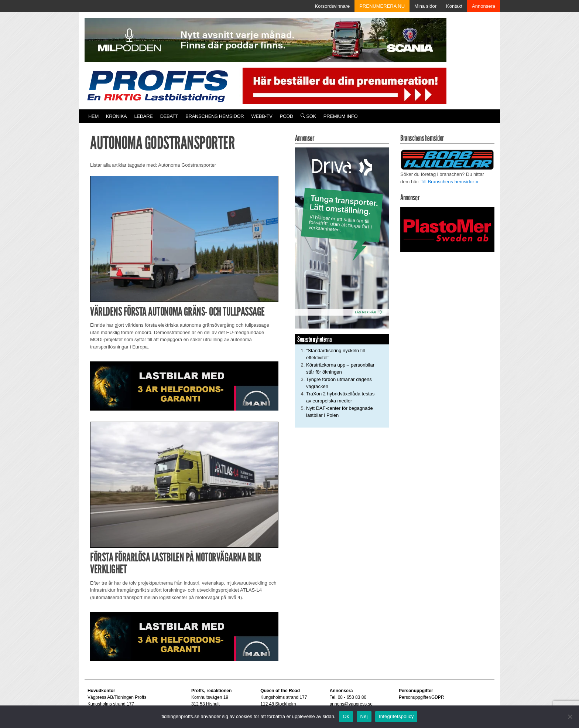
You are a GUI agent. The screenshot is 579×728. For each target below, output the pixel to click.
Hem (93, 116)
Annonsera (484, 6)
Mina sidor (425, 6)
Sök (308, 116)
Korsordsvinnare (333, 6)
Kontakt (454, 6)
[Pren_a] (343, 85)
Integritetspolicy (396, 716)
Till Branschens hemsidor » (449, 182)
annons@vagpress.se (351, 704)
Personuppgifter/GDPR (422, 697)
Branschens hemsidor (215, 116)
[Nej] (570, 717)
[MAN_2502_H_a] (184, 386)
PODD (287, 116)
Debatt (169, 116)
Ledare (143, 116)
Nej (364, 716)
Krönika (116, 116)
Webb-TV (262, 116)
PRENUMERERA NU (382, 6)
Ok (346, 716)
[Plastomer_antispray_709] (447, 229)
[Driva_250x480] (342, 237)
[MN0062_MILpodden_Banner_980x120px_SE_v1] (265, 39)
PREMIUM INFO (340, 116)
